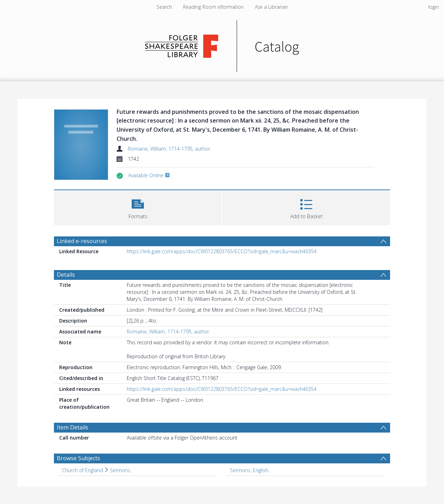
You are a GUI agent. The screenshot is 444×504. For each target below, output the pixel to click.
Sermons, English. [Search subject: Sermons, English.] (250, 470)
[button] (138, 207)
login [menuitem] (433, 7)
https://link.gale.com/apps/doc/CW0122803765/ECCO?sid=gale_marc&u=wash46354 (222, 251)
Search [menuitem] (164, 7)
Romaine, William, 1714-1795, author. (169, 149)
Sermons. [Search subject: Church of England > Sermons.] (121, 470)
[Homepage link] (222, 44)
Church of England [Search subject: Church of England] (82, 470)
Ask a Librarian (271, 7)
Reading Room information (213, 7)
